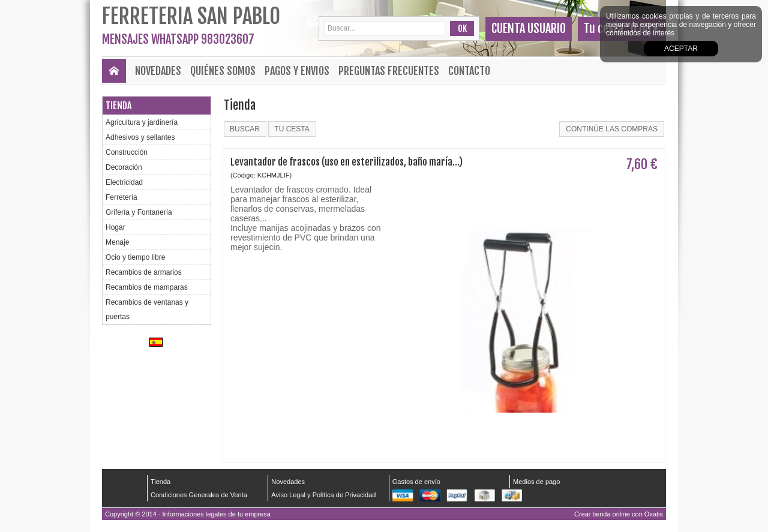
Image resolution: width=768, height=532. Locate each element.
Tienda (118, 106)
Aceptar (681, 49)
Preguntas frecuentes (389, 71)
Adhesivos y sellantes (140, 137)
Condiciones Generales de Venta (199, 495)
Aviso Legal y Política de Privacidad (323, 495)
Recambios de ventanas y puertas (147, 309)
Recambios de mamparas (147, 287)
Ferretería (121, 197)
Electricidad (124, 182)
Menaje (117, 242)
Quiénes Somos (223, 71)
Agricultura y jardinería (142, 122)
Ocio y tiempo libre (135, 257)
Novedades (158, 71)
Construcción (127, 152)
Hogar (115, 227)
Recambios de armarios (144, 272)
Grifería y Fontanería (139, 212)
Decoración (124, 167)
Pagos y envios (297, 71)
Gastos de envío (416, 482)
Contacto (469, 71)
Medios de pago (536, 482)
